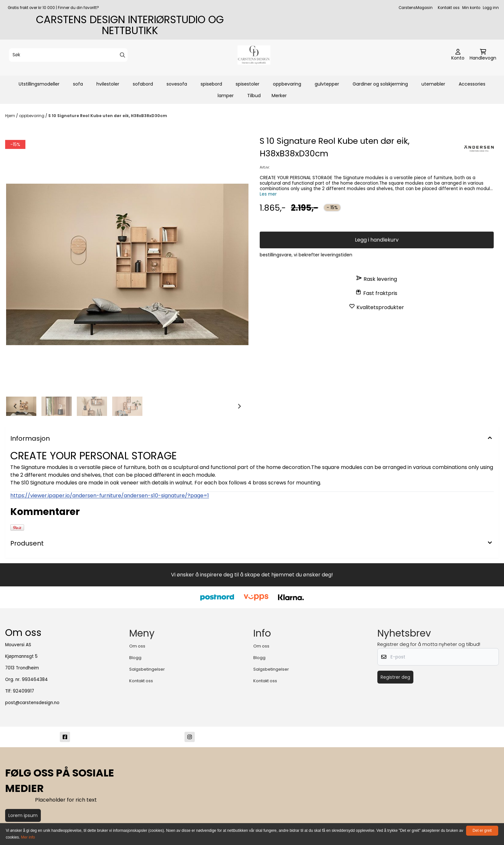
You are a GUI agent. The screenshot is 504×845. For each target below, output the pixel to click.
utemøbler (433, 84)
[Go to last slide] (15, 406)
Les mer (268, 194)
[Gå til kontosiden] (458, 55)
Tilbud (254, 96)
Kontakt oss (449, 8)
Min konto (471, 8)
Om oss (137, 646)
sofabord (143, 84)
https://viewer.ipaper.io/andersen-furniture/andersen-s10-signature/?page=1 (110, 496)
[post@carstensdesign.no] (314, 737)
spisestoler (248, 84)
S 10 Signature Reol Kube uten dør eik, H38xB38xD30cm (108, 116)
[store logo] (254, 55)
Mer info (28, 837)
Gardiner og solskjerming (380, 84)
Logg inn (491, 8)
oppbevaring (287, 84)
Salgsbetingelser (147, 669)
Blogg (135, 658)
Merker (279, 96)
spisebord (211, 84)
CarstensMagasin (416, 8)
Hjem (11, 116)
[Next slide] (239, 406)
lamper (226, 96)
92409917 (23, 691)
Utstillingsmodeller (39, 84)
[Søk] (68, 55)
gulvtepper (327, 84)
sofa (78, 84)
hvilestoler (108, 84)
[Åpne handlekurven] (483, 55)
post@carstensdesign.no (32, 703)
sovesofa (177, 84)
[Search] (122, 55)
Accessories (472, 84)
